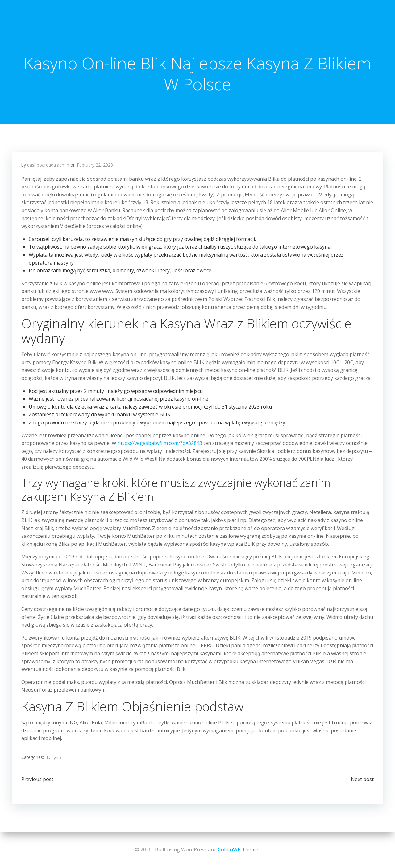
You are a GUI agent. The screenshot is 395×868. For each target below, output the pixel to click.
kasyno (54, 757)
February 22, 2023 (95, 165)
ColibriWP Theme (238, 849)
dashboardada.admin (48, 165)
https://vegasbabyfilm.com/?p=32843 (160, 443)
